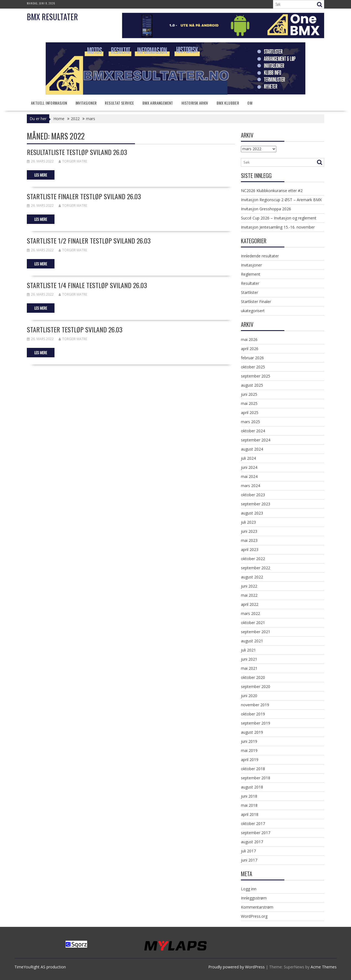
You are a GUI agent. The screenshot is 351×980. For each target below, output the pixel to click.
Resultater (250, 283)
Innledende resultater (260, 256)
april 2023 (250, 550)
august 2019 (252, 732)
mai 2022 (249, 595)
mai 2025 (249, 403)
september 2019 (256, 723)
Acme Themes (324, 967)
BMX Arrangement (158, 103)
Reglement (251, 274)
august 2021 (252, 641)
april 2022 (250, 604)
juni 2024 (249, 467)
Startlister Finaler (256, 302)
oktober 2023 (253, 495)
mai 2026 (249, 339)
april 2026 (250, 349)
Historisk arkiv (195, 103)
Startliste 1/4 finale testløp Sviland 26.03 (87, 285)
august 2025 (252, 385)
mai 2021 (249, 668)
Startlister (249, 292)
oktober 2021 (253, 623)
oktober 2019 (253, 714)
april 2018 (250, 814)
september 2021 (256, 632)
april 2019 (250, 760)
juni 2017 (249, 860)
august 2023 (252, 513)
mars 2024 (250, 486)
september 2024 (256, 440)
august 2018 (252, 787)
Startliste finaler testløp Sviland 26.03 (84, 196)
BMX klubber (228, 103)
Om (250, 103)
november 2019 (255, 705)
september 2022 (256, 568)
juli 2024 (248, 458)
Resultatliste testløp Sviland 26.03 (77, 152)
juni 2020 (249, 696)
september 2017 (256, 833)
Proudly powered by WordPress (236, 967)
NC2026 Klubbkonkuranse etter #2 (272, 191)
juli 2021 (248, 650)
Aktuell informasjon (49, 103)
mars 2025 (250, 422)
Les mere (41, 175)
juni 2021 (249, 659)
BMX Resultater (52, 17)
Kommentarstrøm (257, 907)
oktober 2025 (253, 367)
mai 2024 (249, 476)
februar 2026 (252, 358)
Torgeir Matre (73, 161)
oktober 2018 (253, 769)
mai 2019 (249, 750)
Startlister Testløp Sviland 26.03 (75, 329)
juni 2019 (249, 741)
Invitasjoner (86, 103)
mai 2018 (249, 805)
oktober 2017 (253, 823)
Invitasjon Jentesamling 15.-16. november (278, 227)
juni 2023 (249, 531)
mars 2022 (250, 613)
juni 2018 (249, 796)
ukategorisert (253, 311)
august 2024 (252, 449)
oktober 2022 (253, 559)
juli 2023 (248, 522)
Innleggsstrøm (254, 898)
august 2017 (252, 842)
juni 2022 (249, 586)
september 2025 (256, 376)
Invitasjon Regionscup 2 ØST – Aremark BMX (281, 200)
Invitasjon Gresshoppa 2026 (266, 209)
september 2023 (256, 504)
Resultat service (119, 103)
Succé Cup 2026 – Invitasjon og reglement (279, 218)
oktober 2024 (253, 431)
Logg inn (249, 889)
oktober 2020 (253, 677)
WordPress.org (254, 916)
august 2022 (252, 577)
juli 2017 (248, 851)
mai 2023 (249, 540)
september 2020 (256, 686)
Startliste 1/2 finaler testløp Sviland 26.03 (89, 241)
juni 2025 (249, 394)
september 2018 (256, 778)
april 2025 (250, 413)
